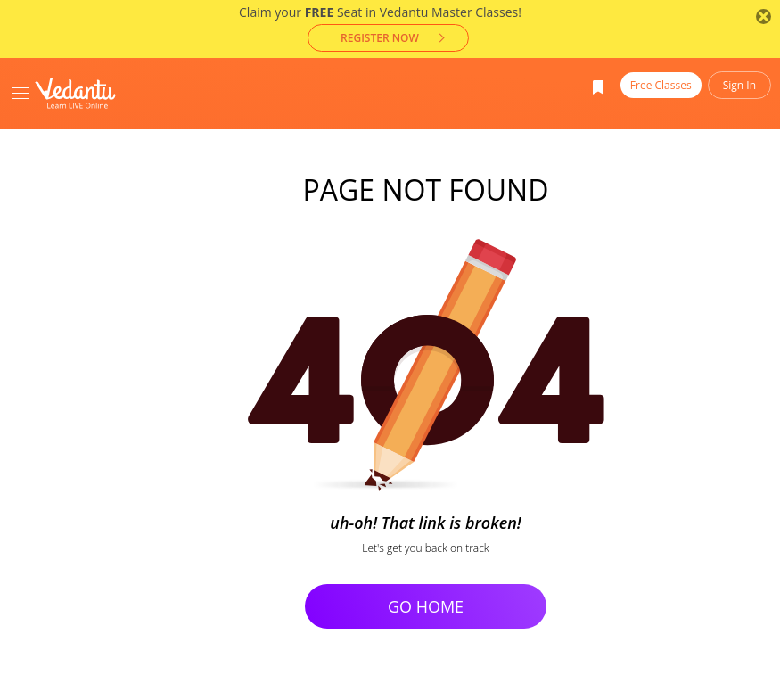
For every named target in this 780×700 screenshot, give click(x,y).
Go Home (426, 606)
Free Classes (661, 85)
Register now (380, 38)
